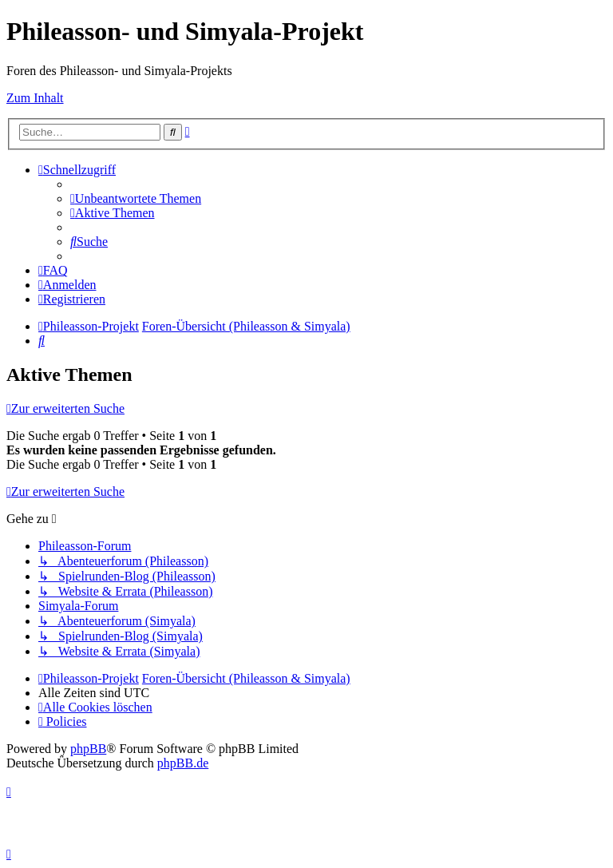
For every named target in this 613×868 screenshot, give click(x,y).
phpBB (88, 749)
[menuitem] (136, 198)
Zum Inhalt (35, 98)
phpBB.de (183, 763)
